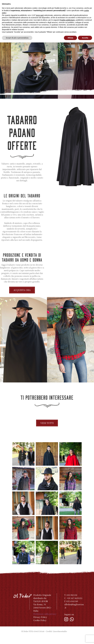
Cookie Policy (40, 628)
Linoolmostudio (60, 639)
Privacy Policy (40, 625)
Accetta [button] (85, 38)
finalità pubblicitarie (67, 20)
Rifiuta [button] (70, 38)
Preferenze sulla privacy (45, 622)
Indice (70, 639)
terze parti (40, 15)
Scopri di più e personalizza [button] (17, 38)
